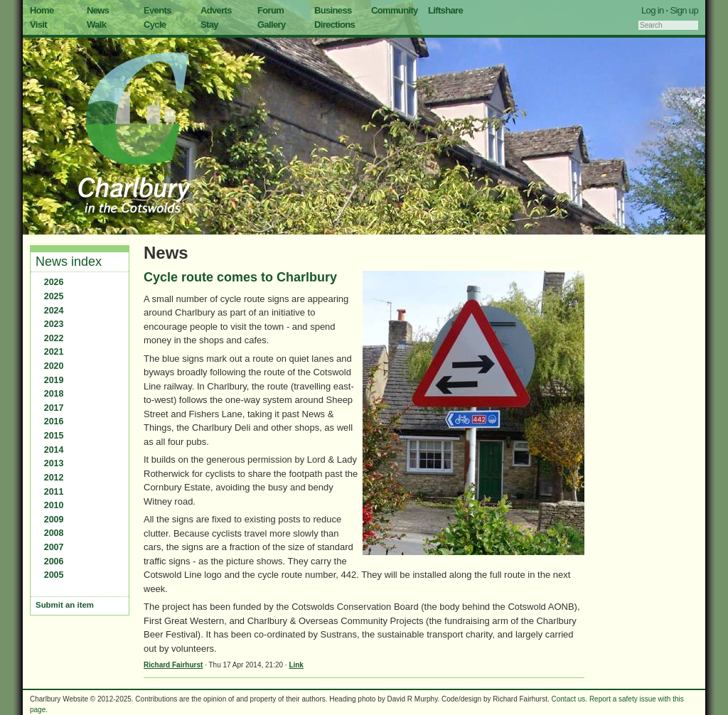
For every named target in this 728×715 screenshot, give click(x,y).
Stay (209, 25)
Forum (271, 10)
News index (69, 262)
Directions (334, 25)
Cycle (155, 25)
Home (42, 10)
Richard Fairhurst (173, 665)
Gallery (272, 25)
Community (395, 10)
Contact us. (570, 699)
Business (333, 10)
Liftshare (445, 10)
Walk (96, 25)
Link (296, 665)
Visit (38, 25)
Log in (653, 10)
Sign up (684, 10)
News (98, 10)
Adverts (216, 10)
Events (157, 10)
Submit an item (65, 605)
